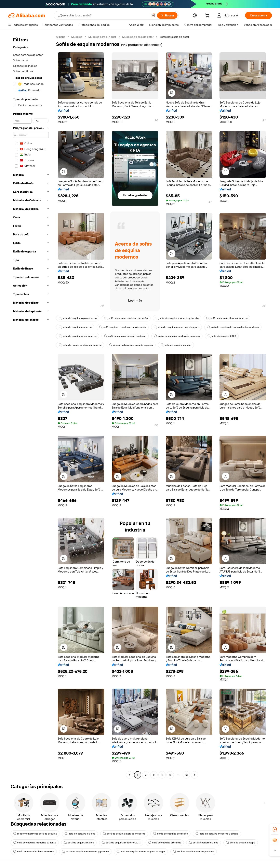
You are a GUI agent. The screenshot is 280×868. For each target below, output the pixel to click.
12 (186, 775)
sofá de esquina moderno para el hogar (141, 852)
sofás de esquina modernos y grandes (85, 852)
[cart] (208, 16)
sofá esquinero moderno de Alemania (123, 327)
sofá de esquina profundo (165, 843)
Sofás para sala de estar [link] (174, 37)
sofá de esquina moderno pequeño (126, 318)
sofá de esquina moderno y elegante (176, 327)
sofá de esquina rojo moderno (78, 318)
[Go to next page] (195, 775)
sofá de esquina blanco (79, 843)
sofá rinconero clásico (204, 843)
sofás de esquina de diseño (170, 834)
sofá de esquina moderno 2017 (121, 843)
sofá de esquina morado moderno (124, 834)
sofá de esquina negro (241, 843)
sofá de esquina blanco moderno (227, 318)
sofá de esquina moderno (75, 327)
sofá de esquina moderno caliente (35, 843)
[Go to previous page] (130, 775)
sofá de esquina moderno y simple (217, 834)
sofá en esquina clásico (176, 345)
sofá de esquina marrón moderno (125, 336)
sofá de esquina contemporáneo (194, 852)
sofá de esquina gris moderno (78, 336)
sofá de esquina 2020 (222, 336)
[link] (275, 829)
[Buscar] (167, 15)
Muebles (77, 37)
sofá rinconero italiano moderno (34, 852)
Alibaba (61, 37)
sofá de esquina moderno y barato (177, 318)
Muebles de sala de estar (138, 37)
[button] (153, 15)
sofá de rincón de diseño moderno (80, 345)
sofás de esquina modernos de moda (177, 336)
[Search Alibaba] (103, 15)
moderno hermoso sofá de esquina (131, 345)
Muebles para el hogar (102, 37)
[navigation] (31, 406)
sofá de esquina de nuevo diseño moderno (233, 327)
